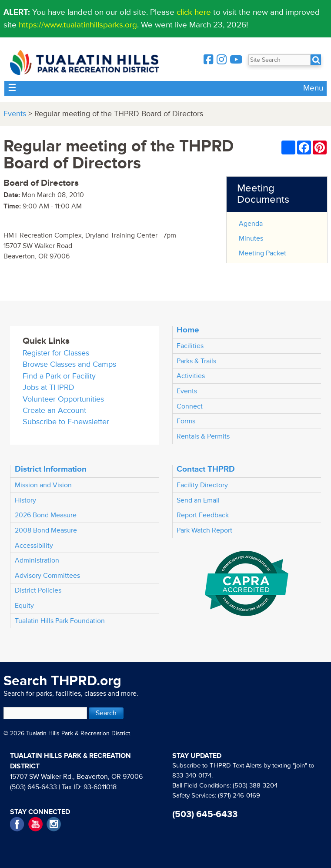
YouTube (35, 824)
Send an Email (198, 500)
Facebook (17, 824)
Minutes (251, 238)
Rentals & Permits (203, 436)
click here (194, 12)
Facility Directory (202, 485)
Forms (186, 421)
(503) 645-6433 (33, 787)
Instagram (54, 824)
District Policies (38, 590)
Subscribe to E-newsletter (66, 422)
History (25, 500)
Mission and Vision (43, 485)
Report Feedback (203, 515)
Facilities (190, 346)
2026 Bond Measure (46, 515)
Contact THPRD (206, 469)
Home (188, 330)
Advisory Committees (47, 576)
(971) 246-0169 (239, 796)
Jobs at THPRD (48, 387)
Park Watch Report (204, 530)
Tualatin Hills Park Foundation (60, 621)
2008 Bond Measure (46, 530)
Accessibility (34, 546)
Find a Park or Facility (59, 376)
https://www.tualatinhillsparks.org (78, 25)
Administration (37, 560)
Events (15, 114)
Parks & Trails (196, 361)
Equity (24, 606)
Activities (191, 376)
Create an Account (54, 411)
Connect (190, 406)
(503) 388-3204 (255, 786)
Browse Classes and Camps (69, 364)
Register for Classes (56, 353)
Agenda (251, 224)
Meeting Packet (262, 253)
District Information (51, 469)
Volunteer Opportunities (63, 399)
